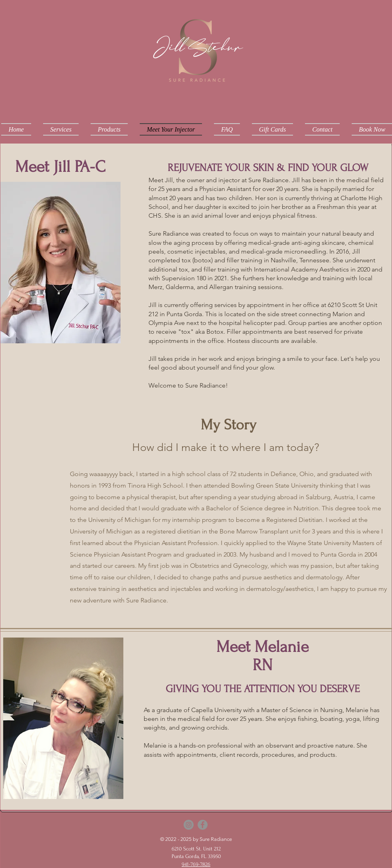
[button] (61, 129)
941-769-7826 (196, 864)
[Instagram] (189, 825)
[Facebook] (203, 825)
